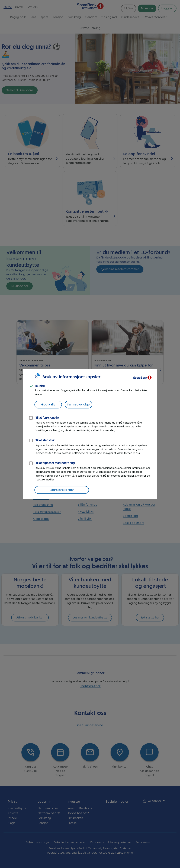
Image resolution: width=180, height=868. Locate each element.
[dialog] (90, 434)
